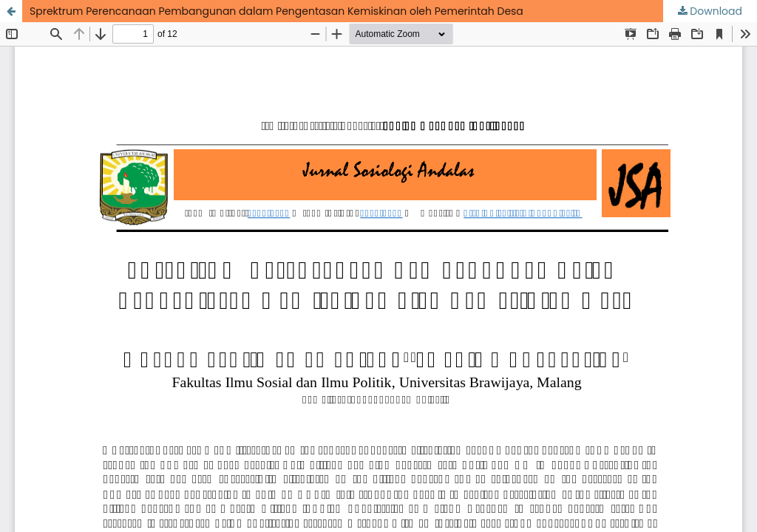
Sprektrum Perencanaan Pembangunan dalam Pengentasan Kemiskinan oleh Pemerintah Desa (276, 11)
